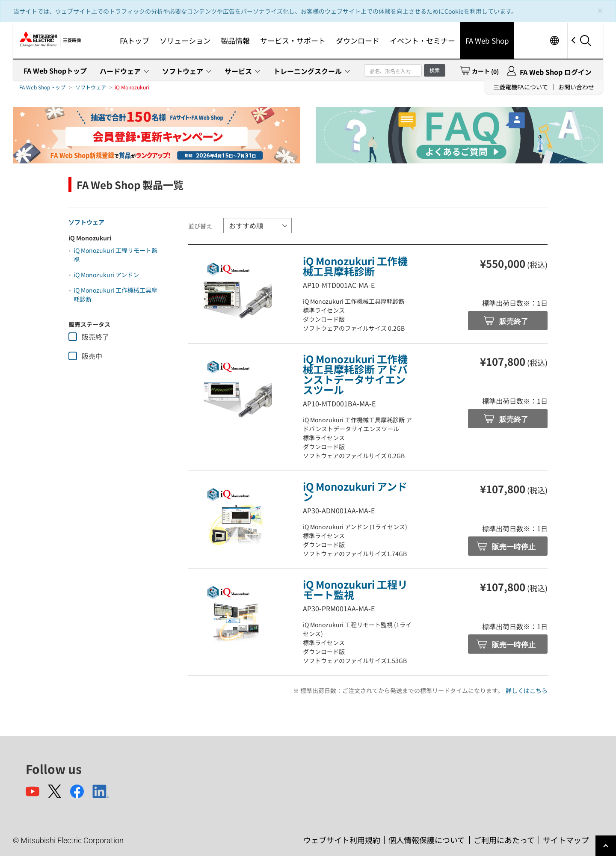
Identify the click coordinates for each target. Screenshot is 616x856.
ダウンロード (358, 40)
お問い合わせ (576, 87)
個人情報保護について (427, 840)
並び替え (200, 226)
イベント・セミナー (422, 40)
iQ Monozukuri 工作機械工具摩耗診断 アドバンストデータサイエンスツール (355, 374)
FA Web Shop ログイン (556, 72)
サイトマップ (566, 840)
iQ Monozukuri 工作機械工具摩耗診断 (355, 266)
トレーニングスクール (308, 71)
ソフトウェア (183, 71)
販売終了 (513, 321)
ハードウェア (120, 71)
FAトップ (135, 40)
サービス (238, 71)
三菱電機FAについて (521, 87)
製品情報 (235, 40)
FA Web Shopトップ (55, 71)
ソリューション (185, 40)
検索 (435, 70)
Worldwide (554, 40)
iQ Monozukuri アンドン (106, 275)
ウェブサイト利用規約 (342, 840)
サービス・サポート (293, 40)
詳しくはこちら (527, 690)
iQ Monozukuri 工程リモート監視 (355, 589)
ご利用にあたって (504, 840)
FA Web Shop (487, 40)
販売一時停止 (513, 547)
